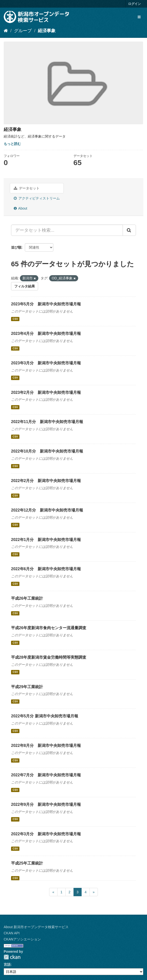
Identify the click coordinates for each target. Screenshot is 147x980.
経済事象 (47, 31)
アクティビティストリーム (37, 198)
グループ (23, 31)
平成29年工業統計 (27, 687)
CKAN (12, 957)
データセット (27, 188)
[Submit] (129, 230)
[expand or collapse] (139, 17)
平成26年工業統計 (27, 598)
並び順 (16, 247)
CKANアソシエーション (22, 939)
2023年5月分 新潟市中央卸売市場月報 (46, 304)
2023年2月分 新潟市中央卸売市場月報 (46, 392)
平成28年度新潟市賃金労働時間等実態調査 (49, 657)
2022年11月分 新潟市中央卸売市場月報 (47, 422)
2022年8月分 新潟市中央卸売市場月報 (46, 746)
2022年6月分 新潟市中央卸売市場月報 (46, 569)
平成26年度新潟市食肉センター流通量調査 (49, 628)
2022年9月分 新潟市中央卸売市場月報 (46, 804)
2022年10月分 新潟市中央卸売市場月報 (47, 451)
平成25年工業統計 (27, 863)
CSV (15, 319)
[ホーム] (6, 31)
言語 (7, 965)
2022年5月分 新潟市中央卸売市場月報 (45, 716)
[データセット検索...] (67, 230)
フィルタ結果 (25, 286)
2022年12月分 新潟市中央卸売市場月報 (47, 510)
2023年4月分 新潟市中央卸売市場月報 (46, 334)
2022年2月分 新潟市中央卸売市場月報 (46, 481)
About (21, 208)
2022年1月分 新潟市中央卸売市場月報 (46, 540)
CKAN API (12, 933)
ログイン (134, 4)
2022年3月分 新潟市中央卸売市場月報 (46, 834)
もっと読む (12, 144)
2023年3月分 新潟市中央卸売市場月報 (46, 363)
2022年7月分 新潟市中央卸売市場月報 (46, 775)
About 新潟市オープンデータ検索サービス (36, 927)
